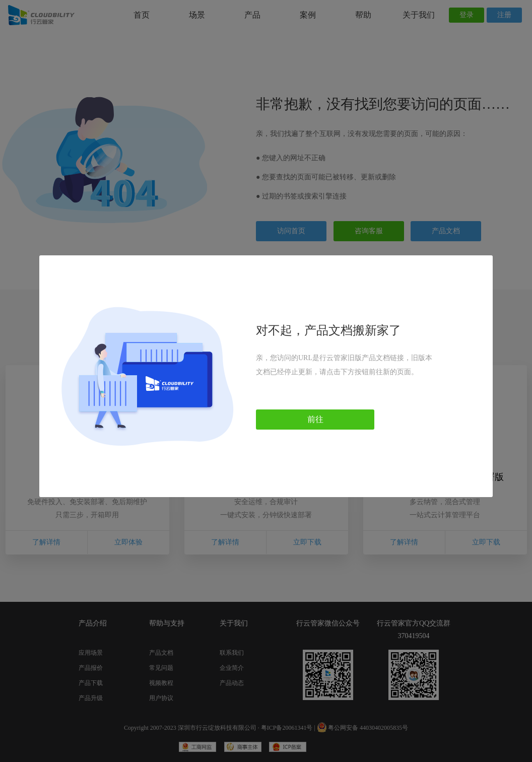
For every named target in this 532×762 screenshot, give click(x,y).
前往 (315, 419)
